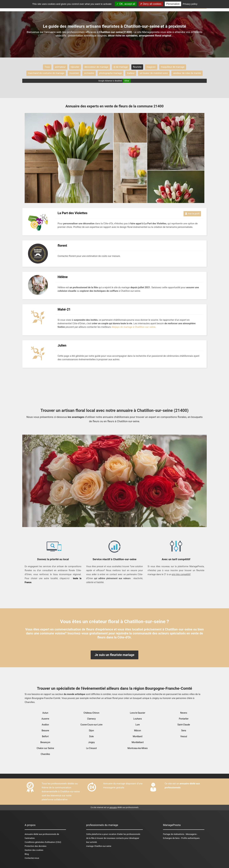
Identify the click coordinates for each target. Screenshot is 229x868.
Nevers (184, 713)
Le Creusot (91, 748)
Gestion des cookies (34, 850)
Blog (27, 854)
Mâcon (138, 731)
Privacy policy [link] (190, 4)
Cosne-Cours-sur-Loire (92, 725)
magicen (151, 67)
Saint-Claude (184, 725)
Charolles (45, 754)
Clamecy (91, 719)
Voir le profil (192, 214)
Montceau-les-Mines (138, 748)
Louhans (138, 719)
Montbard (138, 736)
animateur (60, 67)
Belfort (45, 736)
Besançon (45, 742)
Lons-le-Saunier (138, 713)
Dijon (91, 731)
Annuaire (29, 834)
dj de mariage (121, 67)
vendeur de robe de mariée (187, 73)
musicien (74, 73)
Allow (127, 81)
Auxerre (45, 719)
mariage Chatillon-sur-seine (99, 846)
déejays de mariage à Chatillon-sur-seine (133, 327)
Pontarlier (184, 719)
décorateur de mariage (96, 67)
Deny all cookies (151, 4)
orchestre (89, 73)
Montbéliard (138, 742)
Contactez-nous (32, 858)
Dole (91, 736)
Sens (184, 731)
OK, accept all (126, 4)
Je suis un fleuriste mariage (114, 655)
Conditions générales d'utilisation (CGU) (43, 842)
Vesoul (184, 736)
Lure (138, 725)
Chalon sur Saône (45, 748)
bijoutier (75, 67)
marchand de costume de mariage (46, 73)
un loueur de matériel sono (154, 73)
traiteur (131, 73)
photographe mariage (111, 73)
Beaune (45, 731)
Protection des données (36, 846)
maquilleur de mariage (173, 67)
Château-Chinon (91, 713)
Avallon (45, 725)
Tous (47, 67)
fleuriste (137, 67)
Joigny (91, 742)
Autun (45, 713)
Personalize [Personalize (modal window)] (173, 4)
